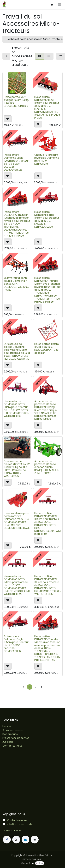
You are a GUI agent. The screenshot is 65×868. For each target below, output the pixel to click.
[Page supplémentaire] (35, 840)
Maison (7, 726)
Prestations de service (16, 738)
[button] (8, 119)
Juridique (8, 742)
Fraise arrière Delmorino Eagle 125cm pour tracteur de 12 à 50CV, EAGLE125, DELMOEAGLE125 (16, 162)
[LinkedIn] (25, 840)
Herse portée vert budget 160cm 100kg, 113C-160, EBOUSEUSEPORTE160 (16, 101)
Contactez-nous (12, 746)
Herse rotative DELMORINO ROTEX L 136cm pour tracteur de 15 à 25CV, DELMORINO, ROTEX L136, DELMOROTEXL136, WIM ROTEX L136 (47, 585)
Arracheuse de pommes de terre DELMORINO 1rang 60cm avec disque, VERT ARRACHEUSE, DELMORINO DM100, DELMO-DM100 (46, 410)
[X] (16, 840)
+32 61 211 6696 (12, 831)
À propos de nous (13, 730)
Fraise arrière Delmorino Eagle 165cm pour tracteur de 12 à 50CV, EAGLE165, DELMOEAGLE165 (16, 644)
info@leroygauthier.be (20, 824)
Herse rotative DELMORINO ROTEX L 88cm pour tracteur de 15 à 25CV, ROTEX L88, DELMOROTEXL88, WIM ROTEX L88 (16, 409)
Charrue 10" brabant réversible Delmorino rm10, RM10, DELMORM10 (47, 159)
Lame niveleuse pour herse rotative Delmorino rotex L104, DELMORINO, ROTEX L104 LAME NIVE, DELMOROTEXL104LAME (17, 521)
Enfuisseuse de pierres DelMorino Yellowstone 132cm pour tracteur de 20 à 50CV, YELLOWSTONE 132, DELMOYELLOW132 (17, 351)
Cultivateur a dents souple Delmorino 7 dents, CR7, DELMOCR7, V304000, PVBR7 (16, 284)
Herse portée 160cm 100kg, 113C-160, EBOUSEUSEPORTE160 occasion (47, 348)
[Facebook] (7, 840)
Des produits (10, 734)
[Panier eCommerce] (52, 5)
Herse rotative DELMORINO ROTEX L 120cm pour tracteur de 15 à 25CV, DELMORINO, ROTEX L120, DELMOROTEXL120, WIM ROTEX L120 (17, 585)
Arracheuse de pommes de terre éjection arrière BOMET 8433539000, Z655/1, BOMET (46, 467)
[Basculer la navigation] (59, 4)
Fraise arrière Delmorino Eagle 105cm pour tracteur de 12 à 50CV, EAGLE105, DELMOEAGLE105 (47, 219)
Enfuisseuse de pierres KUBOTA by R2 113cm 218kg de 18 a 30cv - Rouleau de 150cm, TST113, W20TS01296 (17, 469)
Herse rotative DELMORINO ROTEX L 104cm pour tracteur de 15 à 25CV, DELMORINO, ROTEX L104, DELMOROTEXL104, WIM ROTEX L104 (47, 524)
